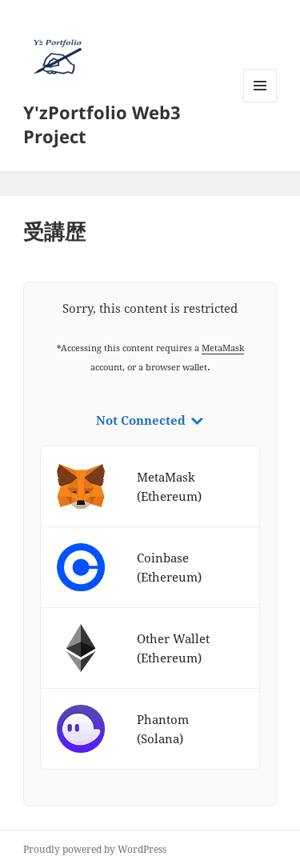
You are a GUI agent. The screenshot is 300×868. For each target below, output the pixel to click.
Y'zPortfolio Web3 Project (102, 124)
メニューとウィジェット (260, 102)
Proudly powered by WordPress (95, 849)
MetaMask (223, 348)
